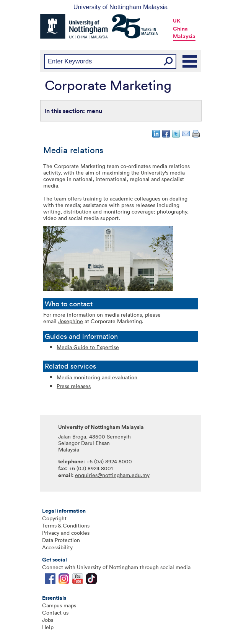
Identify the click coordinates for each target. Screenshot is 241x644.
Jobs (48, 620)
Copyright (54, 518)
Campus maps (59, 605)
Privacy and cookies (66, 533)
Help (48, 627)
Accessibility (57, 547)
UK (177, 21)
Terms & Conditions (66, 525)
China (180, 29)
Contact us (55, 612)
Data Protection (61, 540)
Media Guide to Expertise (88, 347)
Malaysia (184, 36)
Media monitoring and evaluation (97, 377)
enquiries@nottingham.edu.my (112, 475)
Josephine (71, 321)
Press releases (74, 386)
